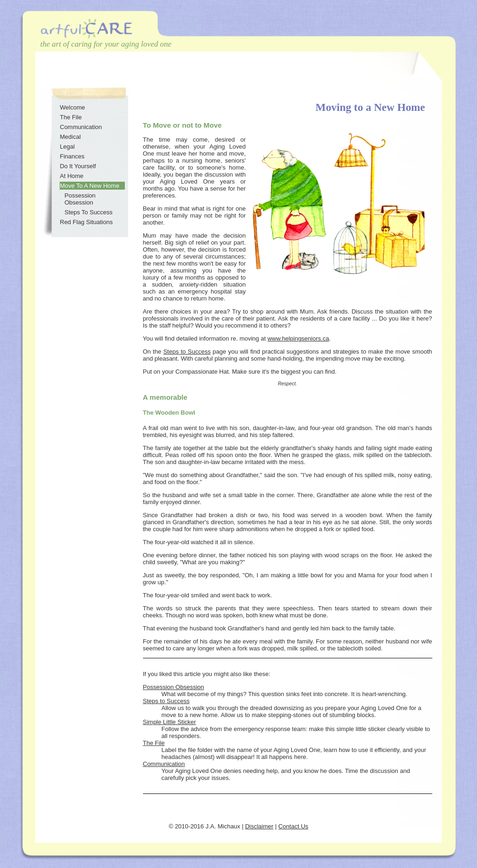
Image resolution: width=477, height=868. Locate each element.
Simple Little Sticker (170, 722)
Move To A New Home (90, 186)
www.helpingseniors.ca (298, 338)
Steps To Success (89, 212)
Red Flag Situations (86, 222)
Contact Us (293, 826)
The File (154, 743)
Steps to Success (187, 352)
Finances (72, 156)
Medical (71, 137)
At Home (72, 176)
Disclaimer (259, 826)
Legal (68, 147)
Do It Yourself (78, 166)
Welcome (73, 107)
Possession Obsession (174, 687)
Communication (164, 764)
